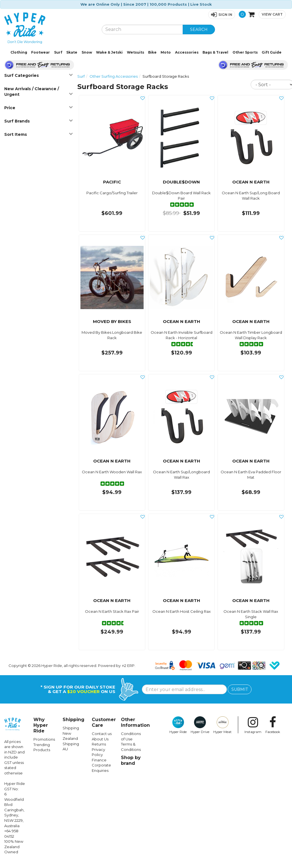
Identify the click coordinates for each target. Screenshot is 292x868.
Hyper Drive (200, 725)
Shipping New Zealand (71, 733)
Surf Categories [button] (39, 75)
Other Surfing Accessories (114, 76)
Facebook (273, 725)
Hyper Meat (222, 725)
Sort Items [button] (39, 134)
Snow (87, 52)
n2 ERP (128, 666)
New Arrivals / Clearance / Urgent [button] (39, 92)
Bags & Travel (215, 52)
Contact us (102, 734)
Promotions (44, 739)
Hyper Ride (178, 725)
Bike (152, 52)
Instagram (253, 725)
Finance (99, 760)
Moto (166, 52)
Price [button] (39, 108)
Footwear (41, 52)
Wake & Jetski (109, 52)
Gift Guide (272, 52)
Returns (99, 744)
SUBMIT (240, 689)
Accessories (187, 52)
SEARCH (199, 29)
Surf (58, 52)
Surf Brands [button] (39, 121)
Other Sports (245, 52)
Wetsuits (136, 52)
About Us (100, 739)
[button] (222, 15)
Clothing (19, 52)
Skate (72, 52)
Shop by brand (131, 760)
